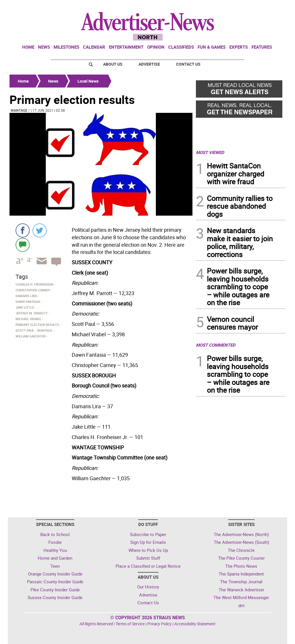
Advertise (149, 64)
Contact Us (188, 64)
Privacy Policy (159, 624)
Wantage (19, 110)
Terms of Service (130, 624)
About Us (113, 64)
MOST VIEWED (210, 152)
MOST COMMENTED (216, 345)
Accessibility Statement (195, 624)
